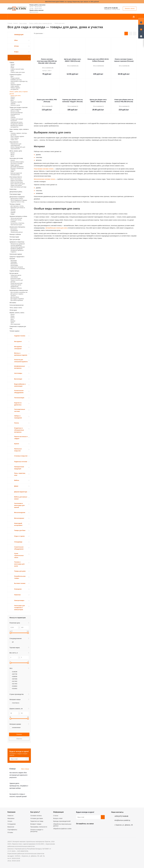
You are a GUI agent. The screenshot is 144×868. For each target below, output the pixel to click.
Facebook (83, 828)
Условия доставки (37, 818)
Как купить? (35, 812)
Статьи (56, 816)
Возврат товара (36, 824)
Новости (10, 816)
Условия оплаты (36, 816)
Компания (11, 812)
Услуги (10, 821)
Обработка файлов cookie (62, 829)
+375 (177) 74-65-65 (111, 8)
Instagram (88, 828)
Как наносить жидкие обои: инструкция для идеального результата (18, 775)
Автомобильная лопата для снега (56, 228)
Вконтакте (78, 828)
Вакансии (11, 827)
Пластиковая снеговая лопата (44, 169)
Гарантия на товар (37, 821)
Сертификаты (12, 830)
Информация (58, 812)
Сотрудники (12, 824)
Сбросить (19, 739)
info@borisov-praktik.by (122, 820)
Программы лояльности (39, 827)
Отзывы (10, 832)
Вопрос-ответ (58, 818)
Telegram (93, 828)
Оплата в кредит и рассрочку (37, 830)
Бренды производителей (62, 821)
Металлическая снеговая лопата (44, 179)
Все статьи (25, 769)
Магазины (11, 818)
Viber (98, 828)
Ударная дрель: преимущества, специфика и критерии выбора (19, 786)
